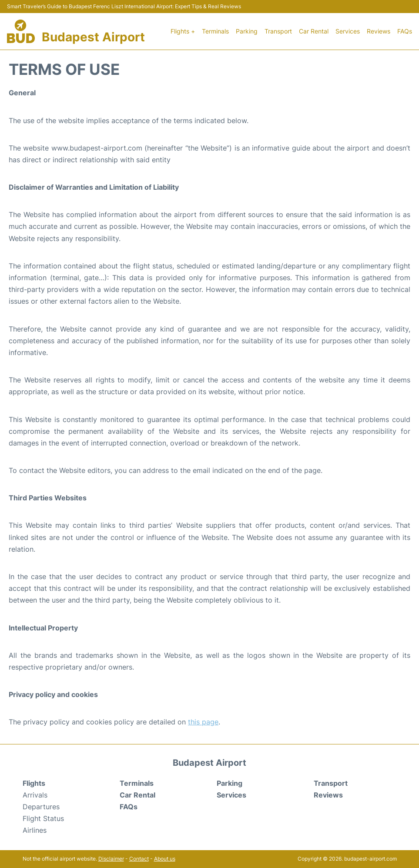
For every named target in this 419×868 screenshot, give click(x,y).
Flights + (183, 31)
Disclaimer (111, 859)
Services (348, 31)
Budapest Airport (93, 37)
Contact (139, 859)
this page (203, 722)
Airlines (35, 830)
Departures (41, 807)
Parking (247, 31)
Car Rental (314, 31)
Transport (278, 31)
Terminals (215, 31)
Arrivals (35, 795)
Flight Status (43, 818)
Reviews (379, 31)
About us (165, 859)
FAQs (405, 31)
